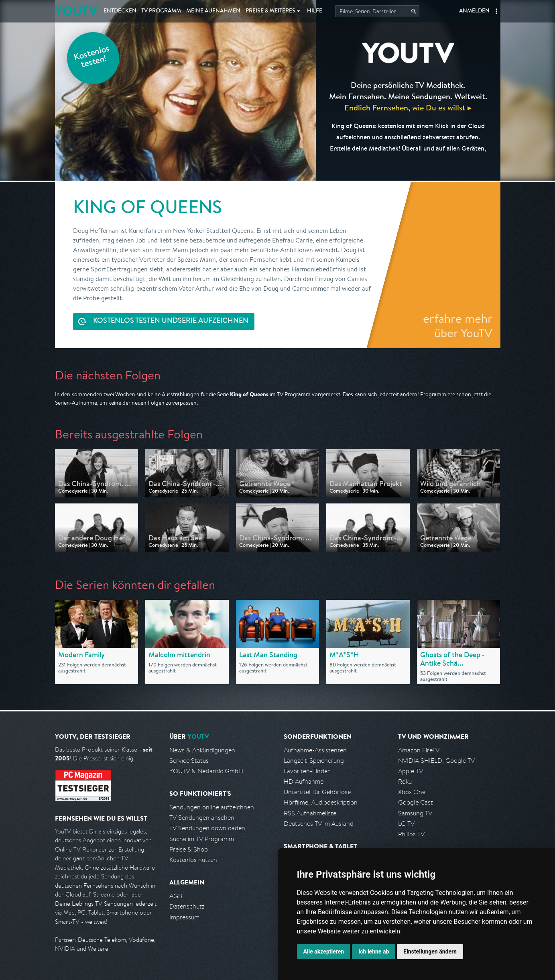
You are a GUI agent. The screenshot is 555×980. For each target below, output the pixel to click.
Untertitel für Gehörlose (317, 792)
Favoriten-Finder (307, 771)
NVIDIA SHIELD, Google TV (436, 761)
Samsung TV (415, 813)
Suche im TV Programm (202, 839)
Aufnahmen (213, 11)
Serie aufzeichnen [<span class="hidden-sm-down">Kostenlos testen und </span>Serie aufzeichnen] (171, 321)
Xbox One (412, 792)
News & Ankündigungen (202, 750)
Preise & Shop (189, 849)
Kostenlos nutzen (193, 860)
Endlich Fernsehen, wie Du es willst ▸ (408, 107)
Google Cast (416, 802)
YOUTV (76, 11)
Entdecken (120, 11)
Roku (405, 781)
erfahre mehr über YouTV (458, 326)
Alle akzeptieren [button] (324, 951)
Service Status (189, 761)
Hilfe (315, 11)
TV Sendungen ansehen (202, 818)
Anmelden (474, 11)
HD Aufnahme (304, 781)
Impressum (184, 917)
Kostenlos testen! (92, 58)
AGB (176, 896)
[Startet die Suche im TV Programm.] (377, 11)
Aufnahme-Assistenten (315, 750)
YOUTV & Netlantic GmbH (206, 771)
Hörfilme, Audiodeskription (321, 802)
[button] (496, 11)
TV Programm (161, 11)
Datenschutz (187, 906)
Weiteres (270, 11)
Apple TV (411, 771)
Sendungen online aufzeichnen (212, 807)
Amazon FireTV (419, 750)
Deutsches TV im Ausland (319, 824)
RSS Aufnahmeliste (310, 813)
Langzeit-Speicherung (314, 761)
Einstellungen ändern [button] (430, 951)
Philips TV (411, 834)
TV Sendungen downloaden (207, 828)
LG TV (406, 824)
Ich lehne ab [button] (374, 951)
